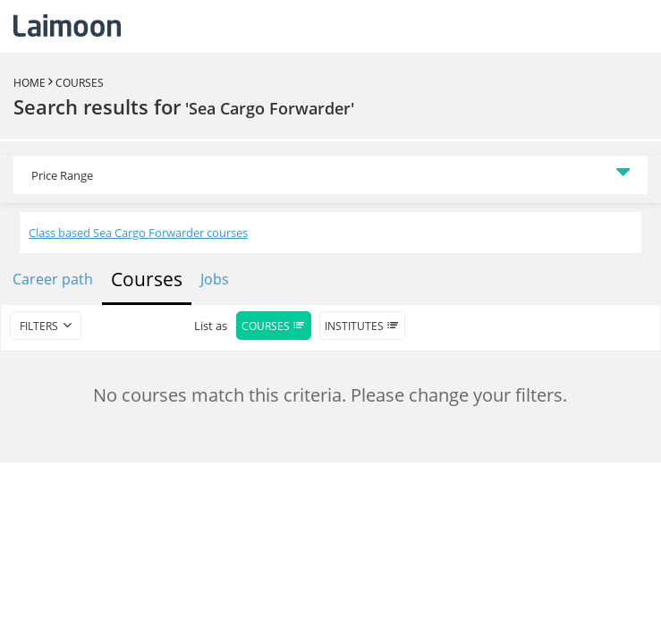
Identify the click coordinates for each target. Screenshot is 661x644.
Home (30, 83)
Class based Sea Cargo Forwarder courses (138, 233)
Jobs (215, 279)
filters (39, 326)
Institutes (362, 326)
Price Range (62, 175)
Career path (53, 279)
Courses (80, 83)
